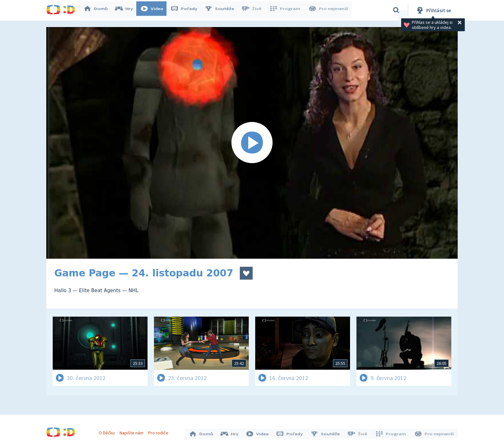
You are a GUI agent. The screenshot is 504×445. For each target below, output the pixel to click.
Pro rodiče (160, 431)
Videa (154, 10)
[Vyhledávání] (396, 10)
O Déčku (108, 431)
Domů (98, 10)
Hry (126, 10)
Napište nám (133, 431)
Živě (254, 10)
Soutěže (222, 10)
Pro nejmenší (328, 10)
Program (286, 10)
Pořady (186, 10)
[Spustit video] (252, 143)
